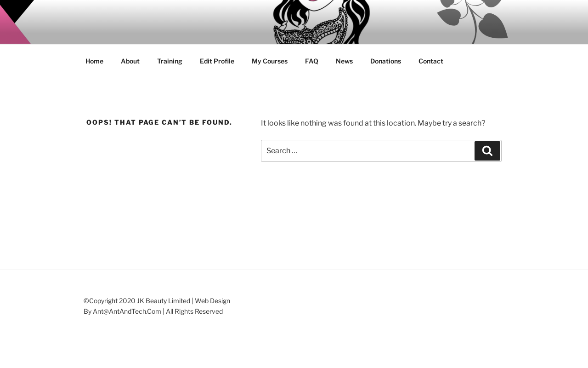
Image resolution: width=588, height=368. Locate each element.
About (130, 61)
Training (170, 61)
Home (94, 61)
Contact (431, 61)
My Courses (270, 61)
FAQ (312, 61)
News (344, 61)
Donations (386, 61)
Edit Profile (217, 61)
